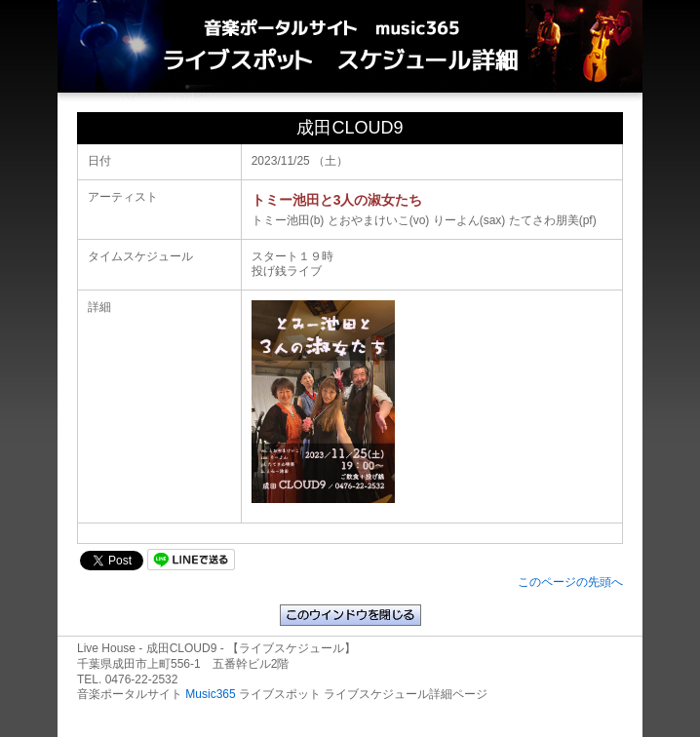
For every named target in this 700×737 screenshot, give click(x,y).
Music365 (210, 694)
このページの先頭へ (570, 582)
